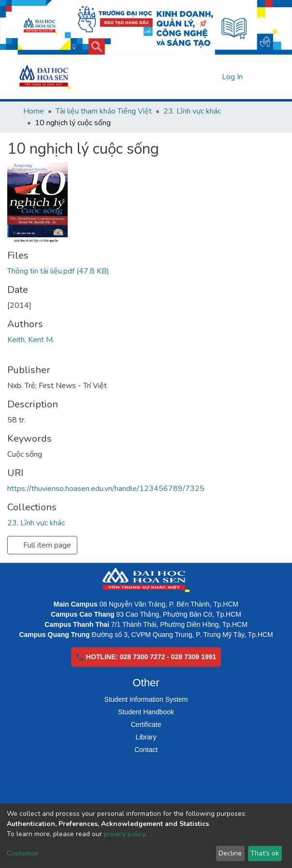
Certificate (146, 724)
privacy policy (124, 834)
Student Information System (146, 699)
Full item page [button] (42, 545)
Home (34, 111)
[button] (213, 77)
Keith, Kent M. (31, 340)
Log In (233, 77)
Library (146, 737)
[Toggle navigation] (263, 77)
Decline (230, 853)
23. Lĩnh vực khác (192, 111)
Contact (146, 750)
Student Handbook (146, 712)
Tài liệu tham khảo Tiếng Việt (104, 111)
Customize (22, 853)
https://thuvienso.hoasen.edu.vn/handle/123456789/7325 (106, 489)
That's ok (265, 853)
